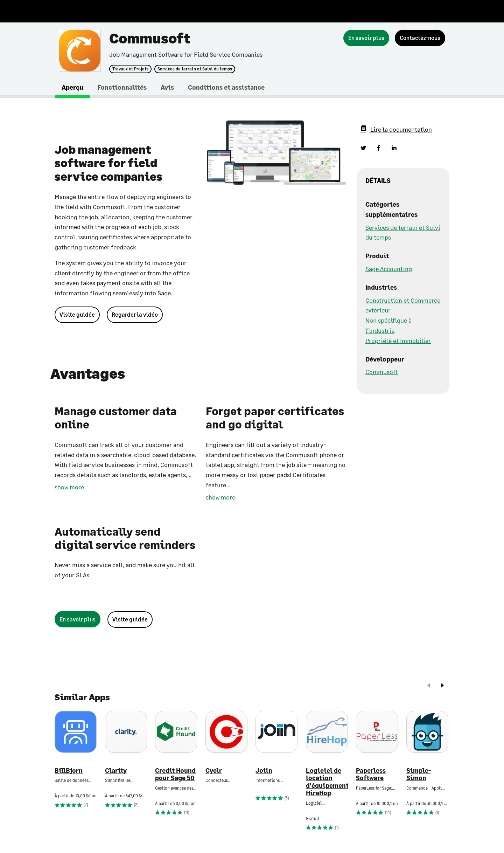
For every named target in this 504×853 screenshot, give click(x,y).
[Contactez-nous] (420, 38)
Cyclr (214, 771)
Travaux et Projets (130, 69)
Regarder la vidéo (135, 314)
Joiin (264, 771)
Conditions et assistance (226, 87)
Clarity (116, 771)
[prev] (429, 686)
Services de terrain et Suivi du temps (195, 69)
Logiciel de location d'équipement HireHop (327, 782)
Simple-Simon (419, 774)
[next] (442, 686)
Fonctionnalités (122, 87)
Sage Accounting (389, 269)
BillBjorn (69, 771)
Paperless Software (371, 774)
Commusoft (382, 372)
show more (69, 487)
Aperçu (72, 87)
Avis (167, 87)
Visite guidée (77, 314)
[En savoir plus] (366, 38)
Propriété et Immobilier (398, 340)
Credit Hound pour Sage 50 (175, 774)
